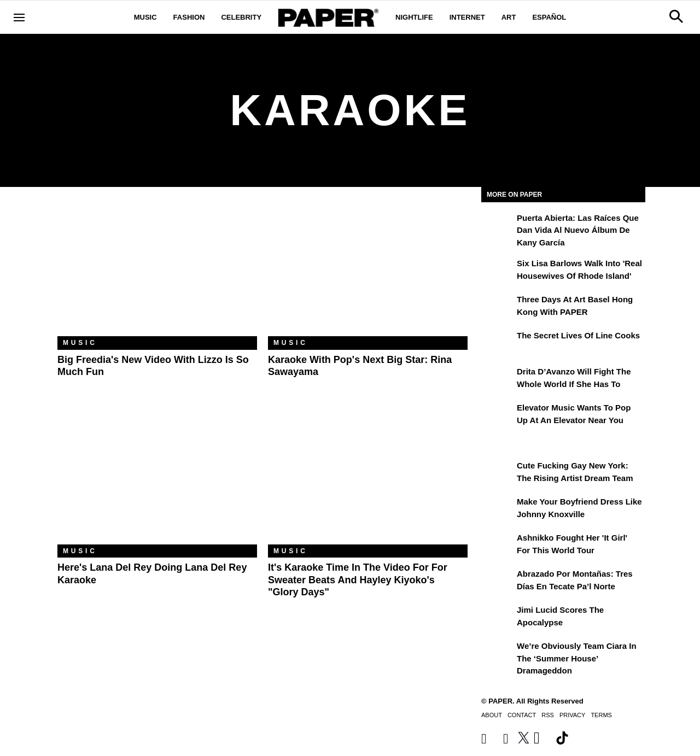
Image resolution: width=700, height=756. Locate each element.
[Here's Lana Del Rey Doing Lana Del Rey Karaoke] (157, 478)
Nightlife (414, 17)
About (492, 715)
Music (145, 17)
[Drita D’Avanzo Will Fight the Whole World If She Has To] (498, 379)
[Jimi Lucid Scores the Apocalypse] (498, 618)
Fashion (189, 17)
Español (549, 17)
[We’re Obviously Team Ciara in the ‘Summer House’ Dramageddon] (498, 654)
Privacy (572, 715)
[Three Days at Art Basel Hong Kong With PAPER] (498, 307)
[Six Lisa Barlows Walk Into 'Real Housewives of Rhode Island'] (498, 271)
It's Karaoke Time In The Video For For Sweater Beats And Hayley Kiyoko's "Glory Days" (358, 580)
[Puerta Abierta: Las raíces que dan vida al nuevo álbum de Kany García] (498, 226)
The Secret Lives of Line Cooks (578, 335)
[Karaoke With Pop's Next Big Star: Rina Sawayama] (368, 270)
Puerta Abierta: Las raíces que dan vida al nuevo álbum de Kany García (578, 230)
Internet (467, 17)
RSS (548, 715)
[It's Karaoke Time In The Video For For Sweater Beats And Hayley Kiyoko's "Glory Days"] (368, 478)
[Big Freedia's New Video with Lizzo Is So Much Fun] (157, 270)
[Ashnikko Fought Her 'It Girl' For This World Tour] (498, 546)
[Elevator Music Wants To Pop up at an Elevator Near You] (498, 415)
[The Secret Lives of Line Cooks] (498, 343)
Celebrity (241, 17)
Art (509, 17)
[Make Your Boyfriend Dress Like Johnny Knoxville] (498, 509)
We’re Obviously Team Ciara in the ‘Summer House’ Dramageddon (577, 658)
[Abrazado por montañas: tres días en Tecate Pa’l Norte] (498, 582)
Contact (522, 715)
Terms (601, 715)
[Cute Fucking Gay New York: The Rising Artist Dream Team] (498, 473)
